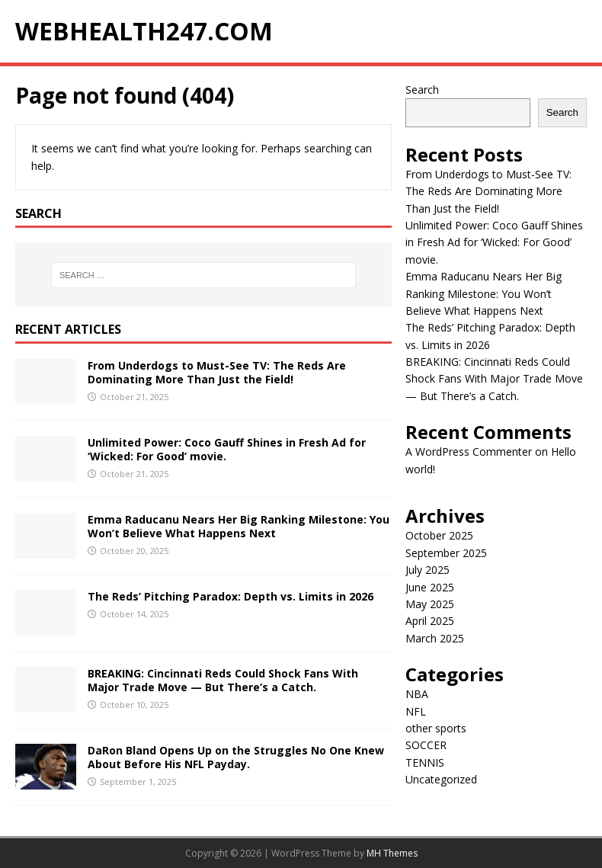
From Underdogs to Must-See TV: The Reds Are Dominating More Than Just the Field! (217, 372)
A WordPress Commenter (469, 452)
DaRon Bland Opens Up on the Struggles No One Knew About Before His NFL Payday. (236, 757)
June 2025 (430, 587)
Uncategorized (441, 779)
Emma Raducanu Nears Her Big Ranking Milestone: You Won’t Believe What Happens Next (239, 526)
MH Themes (392, 853)
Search (422, 90)
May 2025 (430, 604)
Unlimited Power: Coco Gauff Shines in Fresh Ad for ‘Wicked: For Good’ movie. (227, 449)
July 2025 (427, 570)
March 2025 (435, 638)
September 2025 (446, 553)
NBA (417, 694)
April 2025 (430, 621)
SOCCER (426, 745)
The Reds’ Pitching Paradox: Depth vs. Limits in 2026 (231, 596)
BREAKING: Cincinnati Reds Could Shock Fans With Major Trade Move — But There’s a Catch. (223, 680)
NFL (416, 711)
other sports (436, 728)
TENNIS (425, 762)
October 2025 (439, 535)
